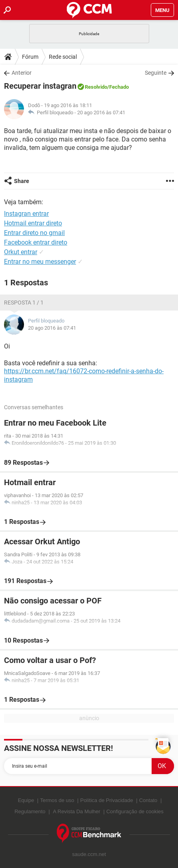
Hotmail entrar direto (33, 223)
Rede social (63, 57)
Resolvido (96, 87)
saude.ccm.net (89, 854)
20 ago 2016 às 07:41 (101, 112)
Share (22, 181)
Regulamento (30, 811)
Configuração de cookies (135, 811)
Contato (148, 800)
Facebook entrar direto (36, 242)
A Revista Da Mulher (77, 811)
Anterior (22, 73)
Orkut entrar (21, 252)
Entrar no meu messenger (40, 262)
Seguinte (156, 73)
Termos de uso (57, 800)
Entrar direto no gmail (34, 233)
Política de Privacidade (106, 800)
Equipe (26, 800)
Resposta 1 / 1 (24, 303)
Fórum (30, 57)
